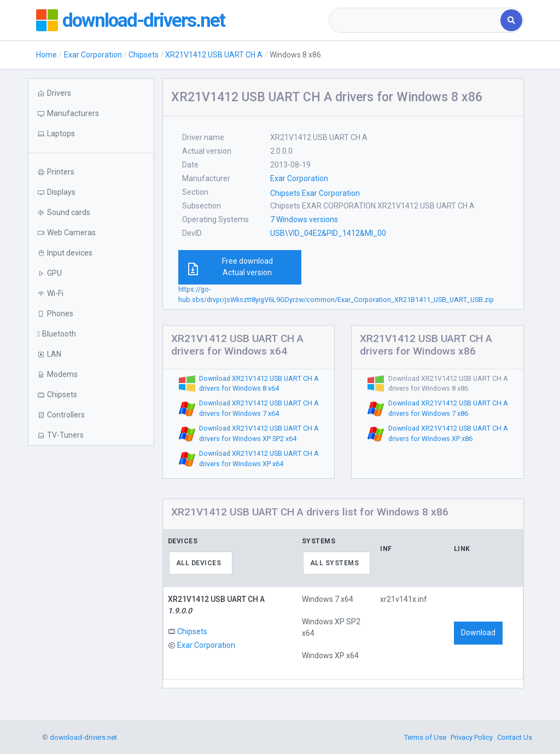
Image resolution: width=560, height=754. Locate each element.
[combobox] (416, 20)
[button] (91, 134)
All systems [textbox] (335, 563)
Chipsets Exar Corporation (315, 193)
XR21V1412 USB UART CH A (214, 55)
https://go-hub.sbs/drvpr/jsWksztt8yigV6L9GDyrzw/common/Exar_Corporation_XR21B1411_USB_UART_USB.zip (336, 294)
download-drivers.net (144, 20)
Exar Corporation (93, 55)
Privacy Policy (472, 737)
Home (46, 55)
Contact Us (515, 737)
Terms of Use (425, 737)
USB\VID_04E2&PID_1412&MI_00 (328, 233)
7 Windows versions (304, 219)
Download (478, 633)
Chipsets (144, 55)
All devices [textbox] (199, 563)
